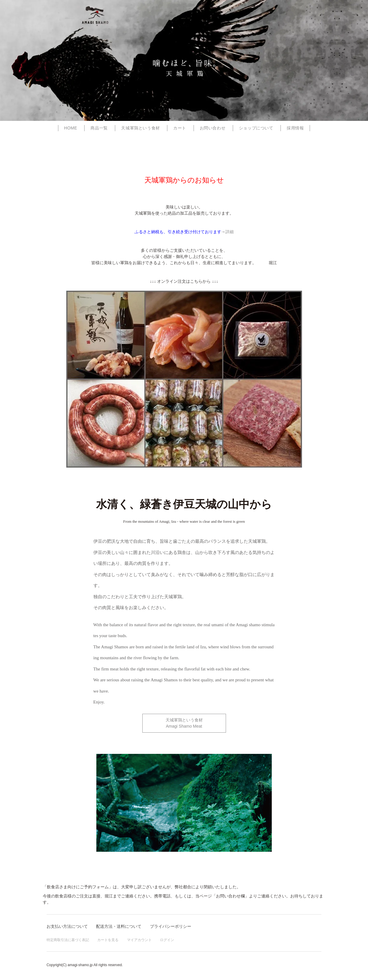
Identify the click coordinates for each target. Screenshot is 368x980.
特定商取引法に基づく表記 (68, 940)
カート (180, 128)
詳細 (230, 232)
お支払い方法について (67, 926)
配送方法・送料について (119, 926)
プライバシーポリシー (171, 926)
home (71, 128)
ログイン (167, 940)
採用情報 (295, 128)
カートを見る (108, 940)
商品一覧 (99, 128)
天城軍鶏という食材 (140, 128)
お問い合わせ (213, 128)
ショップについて (256, 128)
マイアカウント (139, 940)
